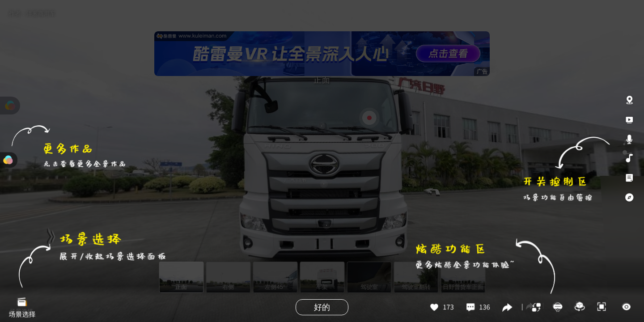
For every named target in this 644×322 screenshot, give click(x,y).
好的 (322, 307)
